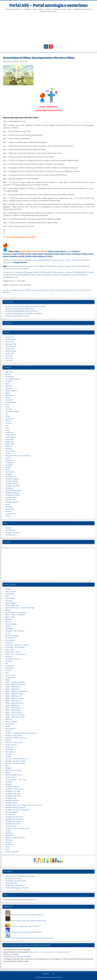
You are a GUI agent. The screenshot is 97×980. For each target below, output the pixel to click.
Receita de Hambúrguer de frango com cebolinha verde (25, 307)
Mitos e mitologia (11, 722)
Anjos (54, 266)
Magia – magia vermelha (14, 712)
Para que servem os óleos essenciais (18, 456)
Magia (7, 680)
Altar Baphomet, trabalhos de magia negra (20, 876)
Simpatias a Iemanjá (87, 272)
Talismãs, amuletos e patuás (15, 838)
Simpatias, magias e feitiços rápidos (18, 828)
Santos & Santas (11, 777)
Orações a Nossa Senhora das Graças (67, 254)
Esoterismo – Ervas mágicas (15, 647)
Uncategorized (10, 514)
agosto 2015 (9, 353)
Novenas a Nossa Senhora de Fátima (62, 290)
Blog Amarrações (11, 883)
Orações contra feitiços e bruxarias (29, 260)
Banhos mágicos (26, 266)
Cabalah (8, 626)
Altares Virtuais (10, 592)
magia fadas (9, 439)
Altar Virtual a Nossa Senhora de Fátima (21, 237)
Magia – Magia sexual (13, 710)
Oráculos (8, 740)
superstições (10, 509)
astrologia (9, 388)
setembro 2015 (10, 351)
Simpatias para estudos (13, 821)
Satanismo (9, 782)
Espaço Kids (9, 649)
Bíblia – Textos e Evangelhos (15, 615)
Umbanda (9, 842)
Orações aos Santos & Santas (15, 738)
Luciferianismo (10, 677)
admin (16, 61)
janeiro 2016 (9, 342)
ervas (7, 405)
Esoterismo (9, 643)
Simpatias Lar (10, 814)
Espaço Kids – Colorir (13, 652)
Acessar (8, 528)
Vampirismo (9, 845)
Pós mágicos (10, 463)
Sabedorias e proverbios (14, 770)
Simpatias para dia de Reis (14, 817)
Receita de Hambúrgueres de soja (17, 316)
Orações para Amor (58, 260)
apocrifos (8, 386)
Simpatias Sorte (11, 826)
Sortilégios (9, 833)
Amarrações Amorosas (13, 879)
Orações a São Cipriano (74, 260)
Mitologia (8, 449)
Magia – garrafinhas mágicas (15, 682)
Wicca (41, 272)
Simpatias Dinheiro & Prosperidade (16, 275)
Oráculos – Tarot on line (14, 742)
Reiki (7, 766)
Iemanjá (8, 421)
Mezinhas (10, 266)
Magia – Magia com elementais (16, 691)
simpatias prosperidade (13, 490)
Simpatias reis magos (13, 495)
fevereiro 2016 (10, 339)
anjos (7, 384)
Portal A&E (9, 460)
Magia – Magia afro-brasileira (15, 684)
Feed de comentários (13, 532)
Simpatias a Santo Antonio (14, 789)
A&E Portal (9, 372)
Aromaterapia (10, 598)
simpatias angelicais (12, 479)
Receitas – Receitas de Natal (15, 761)
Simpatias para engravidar (70, 275)
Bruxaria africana (11, 624)
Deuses (8, 633)
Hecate (8, 416)
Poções (8, 458)
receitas (8, 467)
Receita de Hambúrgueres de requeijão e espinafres (24, 313)
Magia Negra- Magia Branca (15, 885)
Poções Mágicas (39, 266)
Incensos (8, 423)
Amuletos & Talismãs (72, 272)
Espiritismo (9, 657)
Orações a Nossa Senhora (48, 107)
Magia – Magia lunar (12, 705)
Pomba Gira (9, 747)
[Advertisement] (49, 29)
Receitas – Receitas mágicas (15, 763)
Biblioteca (9, 619)
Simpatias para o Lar (10, 277)
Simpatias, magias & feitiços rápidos (69, 266)
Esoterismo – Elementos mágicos (17, 645)
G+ (53, 974)
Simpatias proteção (12, 493)
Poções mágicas (11, 745)
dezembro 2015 (11, 344)
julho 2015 (9, 356)
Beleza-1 (8, 610)
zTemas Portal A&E (12, 852)
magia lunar (9, 442)
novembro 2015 (11, 346)
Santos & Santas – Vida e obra (16, 780)
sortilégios (9, 507)
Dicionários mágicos (12, 636)
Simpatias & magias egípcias (54, 272)
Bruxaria (8, 622)
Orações (25, 61)
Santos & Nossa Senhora (14, 775)
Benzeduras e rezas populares (16, 612)
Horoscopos (12, 269)
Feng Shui (84, 275)
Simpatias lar (10, 488)
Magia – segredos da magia (15, 715)
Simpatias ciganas (32, 272)
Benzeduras (46, 260)
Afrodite (49, 266)
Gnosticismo (10, 666)
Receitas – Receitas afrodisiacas (16, 759)
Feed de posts (10, 530)
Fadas (7, 407)
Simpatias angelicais (36, 275)
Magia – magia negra (13, 708)
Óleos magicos (10, 451)
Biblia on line (10, 617)
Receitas (8, 756)
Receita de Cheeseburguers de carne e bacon (21, 311)
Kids (7, 425)
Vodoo (8, 847)
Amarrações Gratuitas (13, 379)
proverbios (9, 465)
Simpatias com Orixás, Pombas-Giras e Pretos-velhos (24, 805)
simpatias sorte (11, 500)
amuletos (9, 381)
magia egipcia (10, 437)
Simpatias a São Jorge (13, 794)
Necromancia (10, 724)
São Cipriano (10, 472)
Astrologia (9, 601)
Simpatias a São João (13, 791)
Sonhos (8, 504)
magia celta (9, 432)
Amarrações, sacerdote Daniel (16, 881)
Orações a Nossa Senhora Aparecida (39, 254)
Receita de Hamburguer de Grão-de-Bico (20, 309)
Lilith (7, 428)
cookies (8, 398)
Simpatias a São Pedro (13, 796)
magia (7, 430)
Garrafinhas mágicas (12, 412)
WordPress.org (10, 535)
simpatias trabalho (12, 502)
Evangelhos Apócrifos (13, 659)
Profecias (8, 754)
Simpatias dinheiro (12, 484)
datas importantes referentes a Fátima (18, 290)
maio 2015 (9, 360)
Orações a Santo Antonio (14, 735)
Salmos (8, 470)
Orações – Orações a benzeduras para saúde (21, 733)
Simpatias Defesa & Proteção (15, 808)
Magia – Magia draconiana (14, 698)
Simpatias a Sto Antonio (52, 275)
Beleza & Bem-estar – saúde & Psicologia (20, 608)
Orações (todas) (20, 263)
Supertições (9, 835)
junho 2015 (9, 358)
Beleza (17, 266)
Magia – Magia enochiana (14, 703)
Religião (8, 768)
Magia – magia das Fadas (14, 694)
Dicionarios (9, 400)
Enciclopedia (10, 640)
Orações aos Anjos (9, 260)
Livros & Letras (10, 675)
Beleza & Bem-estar (12, 605)
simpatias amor (11, 477)
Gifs (7, 414)
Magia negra (10, 444)
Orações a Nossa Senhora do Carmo (39, 256)
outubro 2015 (10, 349)
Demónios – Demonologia (15, 631)
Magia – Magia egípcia (13, 701)
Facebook (46, 974)
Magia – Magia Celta (12, 689)
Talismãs (8, 511)
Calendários (9, 629)
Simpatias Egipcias (12, 812)
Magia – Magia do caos (13, 696)
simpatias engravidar (12, 486)
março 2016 (9, 337)
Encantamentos (23, 269)
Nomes (8, 726)
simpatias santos (11, 497)
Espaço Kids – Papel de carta (15, 654)
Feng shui (9, 409)
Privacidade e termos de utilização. (17, 957)
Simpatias (9, 474)
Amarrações (20, 272)
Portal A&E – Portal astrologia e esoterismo (48, 5)
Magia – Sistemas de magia (15, 717)
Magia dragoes (10, 435)
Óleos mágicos (10, 729)
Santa (45, 223)
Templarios (9, 840)
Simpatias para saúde (13, 824)
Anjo (24, 121)
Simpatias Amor (9, 272)
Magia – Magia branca (13, 687)
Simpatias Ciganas (12, 481)
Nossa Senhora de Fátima (40, 290)
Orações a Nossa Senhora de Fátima (49, 110)
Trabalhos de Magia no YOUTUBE (17, 888)
